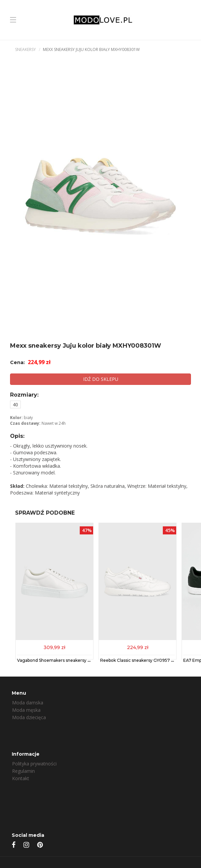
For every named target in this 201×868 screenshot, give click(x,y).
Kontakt (21, 778)
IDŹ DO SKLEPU (101, 379)
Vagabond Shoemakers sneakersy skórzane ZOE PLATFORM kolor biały (90, 660)
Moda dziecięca (29, 717)
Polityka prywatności (34, 764)
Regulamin (23, 771)
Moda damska (28, 703)
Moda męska (26, 710)
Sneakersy (25, 49)
